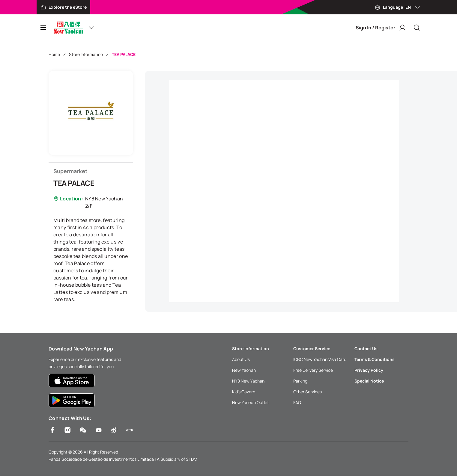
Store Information (86, 54)
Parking (300, 381)
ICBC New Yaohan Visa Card (320, 359)
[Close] (417, 28)
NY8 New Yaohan (248, 381)
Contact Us (366, 349)
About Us (241, 359)
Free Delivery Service (313, 370)
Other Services (308, 392)
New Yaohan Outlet (251, 402)
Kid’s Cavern (244, 392)
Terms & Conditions (375, 359)
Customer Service (312, 349)
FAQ (297, 402)
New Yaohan (244, 370)
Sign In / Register (381, 28)
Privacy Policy (369, 370)
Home (54, 54)
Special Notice (369, 381)
